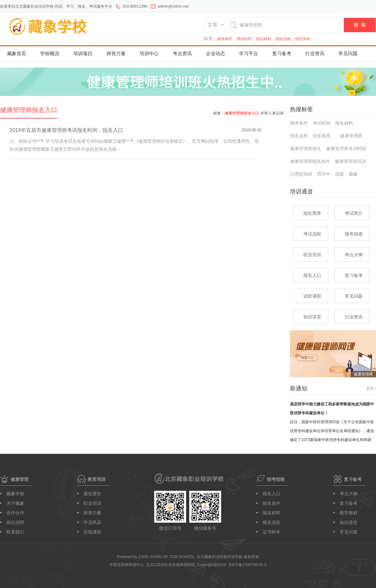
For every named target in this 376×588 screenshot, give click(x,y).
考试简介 (354, 213)
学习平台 (249, 53)
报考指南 (354, 234)
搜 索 (360, 25)
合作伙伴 (15, 513)
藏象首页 (17, 53)
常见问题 (348, 53)
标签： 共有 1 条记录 (248, 113)
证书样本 (271, 532)
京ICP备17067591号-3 (247, 565)
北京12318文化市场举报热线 (171, 565)
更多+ (371, 388)
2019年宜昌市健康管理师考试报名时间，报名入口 (66, 130)
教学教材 (349, 513)
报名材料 (264, 39)
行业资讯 (315, 53)
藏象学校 (15, 494)
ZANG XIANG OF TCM (166, 557)
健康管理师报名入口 (29, 110)
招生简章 (303, 39)
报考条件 (225, 39)
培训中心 (149, 53)
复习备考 (282, 53)
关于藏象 (15, 503)
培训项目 (83, 53)
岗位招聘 (15, 522)
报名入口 (312, 275)
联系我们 (15, 532)
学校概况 (50, 53)
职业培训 (312, 255)
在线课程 (92, 532)
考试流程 (312, 234)
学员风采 (92, 522)
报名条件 (271, 503)
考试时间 (244, 39)
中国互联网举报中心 (127, 565)
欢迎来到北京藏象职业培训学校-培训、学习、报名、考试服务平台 (56, 6)
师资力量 (116, 53)
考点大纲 (354, 255)
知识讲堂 (312, 317)
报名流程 (283, 39)
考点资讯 (182, 53)
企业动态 (215, 53)
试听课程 (312, 296)
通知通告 (92, 494)
